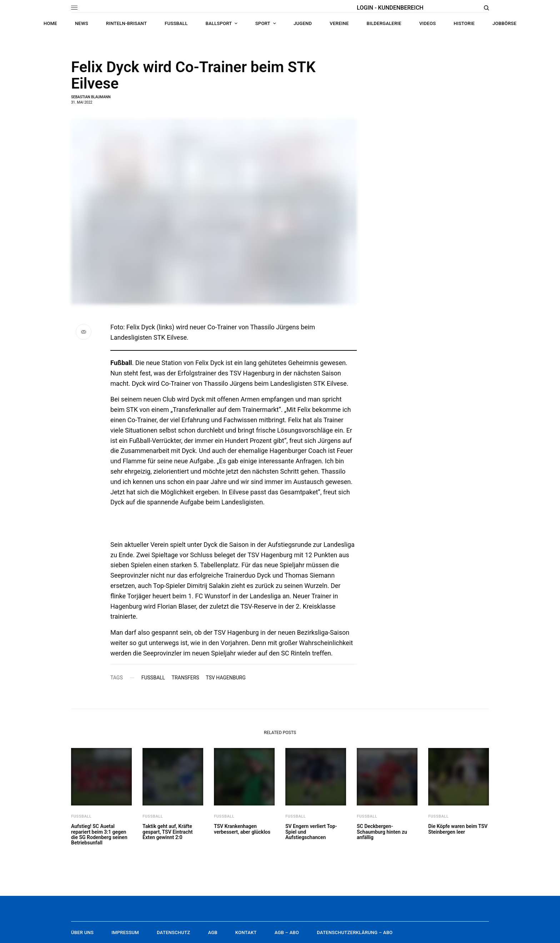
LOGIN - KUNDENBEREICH (390, 8)
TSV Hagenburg (226, 678)
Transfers (186, 678)
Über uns (82, 932)
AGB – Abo (287, 932)
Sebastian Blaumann (91, 97)
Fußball (153, 678)
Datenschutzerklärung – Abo (355, 932)
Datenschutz (173, 932)
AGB (212, 932)
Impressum (125, 932)
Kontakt (246, 932)
